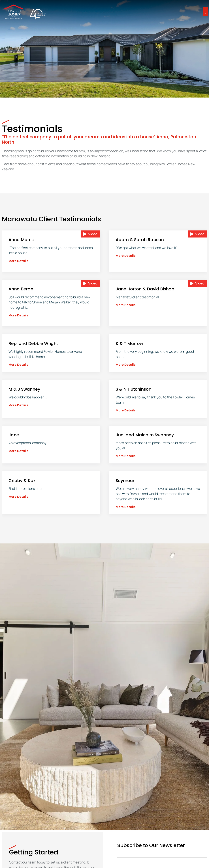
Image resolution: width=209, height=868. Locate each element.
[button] (206, 12)
